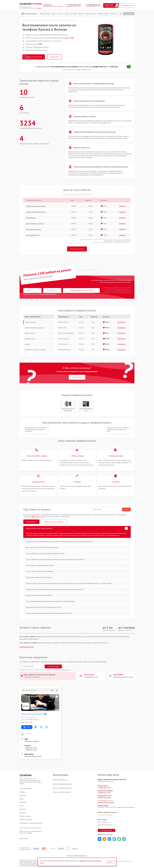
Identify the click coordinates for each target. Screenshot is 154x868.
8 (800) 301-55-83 (104, 792)
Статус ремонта (129, 14)
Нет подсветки (63, 344)
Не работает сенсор (65, 350)
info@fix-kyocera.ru (104, 797)
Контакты (114, 14)
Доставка (74, 14)
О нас (61, 14)
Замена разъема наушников (36, 212)
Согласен (110, 862)
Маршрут (27, 727)
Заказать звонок (77, 377)
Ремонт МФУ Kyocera (60, 780)
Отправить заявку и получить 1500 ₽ (81, 290)
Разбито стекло (63, 322)
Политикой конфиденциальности (62, 670)
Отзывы (67, 14)
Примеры (23, 795)
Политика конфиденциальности (77, 856)
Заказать (123, 206)
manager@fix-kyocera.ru (106, 802)
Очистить (126, 509)
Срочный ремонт (45, 14)
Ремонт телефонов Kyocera (62, 788)
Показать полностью (27, 647)
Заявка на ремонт (103, 14)
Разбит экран (63, 328)
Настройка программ (33, 229)
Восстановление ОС (33, 235)
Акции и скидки (91, 14)
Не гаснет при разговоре (66, 333)
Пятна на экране (64, 339)
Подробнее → (122, 322)
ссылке (30, 833)
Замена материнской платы (36, 206)
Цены (54, 14)
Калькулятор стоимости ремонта (31, 823)
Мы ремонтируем (29, 14)
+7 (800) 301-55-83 (74, 5)
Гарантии (81, 14)
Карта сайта (24, 839)
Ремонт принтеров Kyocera (62, 784)
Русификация (31, 218)
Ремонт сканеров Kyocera (62, 792)
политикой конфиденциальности (48, 294)
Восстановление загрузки (35, 224)
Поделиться (100, 839)
